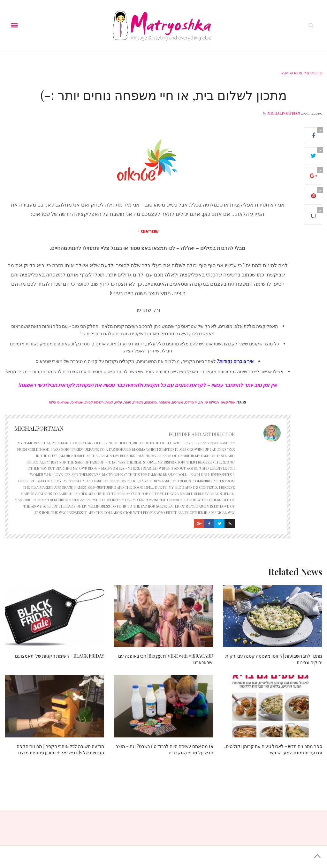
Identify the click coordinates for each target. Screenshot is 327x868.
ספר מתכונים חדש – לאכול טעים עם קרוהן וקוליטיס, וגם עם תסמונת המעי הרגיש (273, 749)
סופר (128, 402)
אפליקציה (228, 402)
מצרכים (177, 402)
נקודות (138, 402)
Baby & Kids (291, 73)
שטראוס (77, 402)
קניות (109, 402)
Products (313, 73)
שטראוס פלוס (59, 402)
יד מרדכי (191, 402)
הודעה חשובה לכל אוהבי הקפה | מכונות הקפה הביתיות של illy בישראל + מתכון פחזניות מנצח (60, 749)
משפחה (164, 402)
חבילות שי (212, 402)
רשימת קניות (94, 402)
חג (201, 402)
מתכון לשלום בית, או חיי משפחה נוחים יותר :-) (163, 95)
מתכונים (151, 402)
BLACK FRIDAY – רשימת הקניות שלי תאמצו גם (60, 656)
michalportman (284, 113)
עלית (118, 402)
